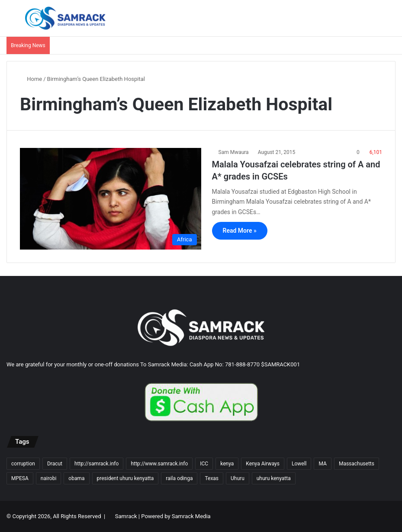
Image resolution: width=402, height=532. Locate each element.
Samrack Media (191, 516)
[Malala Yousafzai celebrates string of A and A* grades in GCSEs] (111, 199)
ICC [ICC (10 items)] (204, 464)
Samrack (126, 516)
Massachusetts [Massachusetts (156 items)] (357, 464)
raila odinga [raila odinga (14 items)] (179, 478)
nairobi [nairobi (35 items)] (49, 478)
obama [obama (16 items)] (76, 478)
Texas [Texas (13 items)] (212, 478)
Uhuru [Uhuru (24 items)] (238, 478)
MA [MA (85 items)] (322, 464)
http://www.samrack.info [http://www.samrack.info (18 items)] (159, 464)
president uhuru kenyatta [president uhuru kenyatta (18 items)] (125, 478)
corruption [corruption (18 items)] (23, 464)
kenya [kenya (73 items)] (227, 464)
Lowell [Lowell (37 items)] (299, 464)
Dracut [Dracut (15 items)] (55, 464)
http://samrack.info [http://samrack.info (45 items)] (96, 464)
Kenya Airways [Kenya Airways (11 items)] (263, 464)
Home (31, 79)
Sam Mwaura (234, 152)
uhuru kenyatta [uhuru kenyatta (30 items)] (274, 478)
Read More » (240, 231)
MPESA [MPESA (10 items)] (20, 478)
